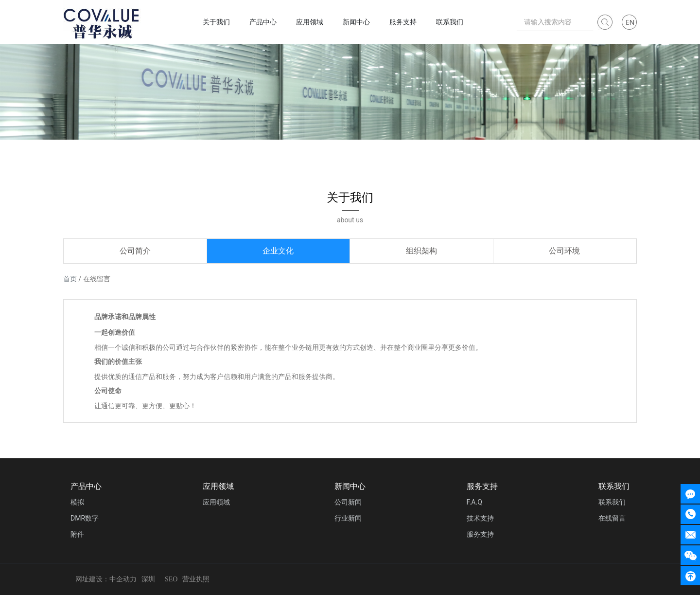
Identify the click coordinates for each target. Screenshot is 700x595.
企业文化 (278, 251)
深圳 (148, 579)
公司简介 (135, 251)
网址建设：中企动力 (106, 579)
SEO (171, 579)
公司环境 (564, 251)
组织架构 (421, 251)
